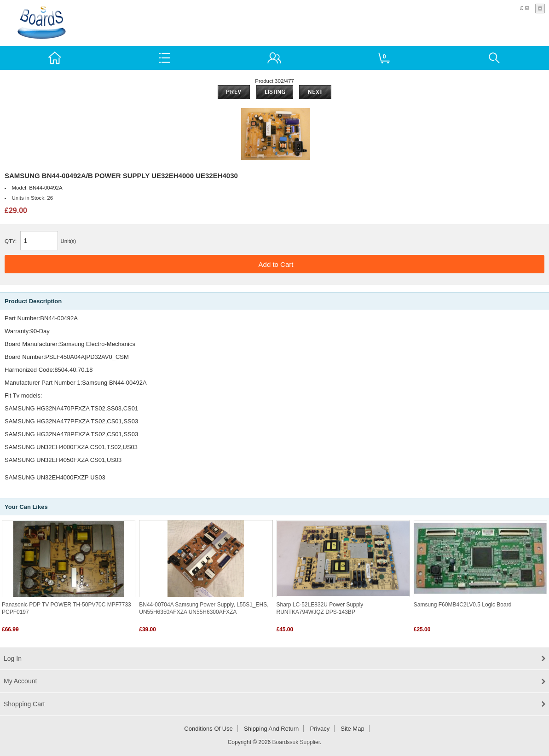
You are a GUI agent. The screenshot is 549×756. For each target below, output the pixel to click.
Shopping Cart (24, 704)
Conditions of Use (208, 729)
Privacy (320, 729)
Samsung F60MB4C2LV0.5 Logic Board (463, 605)
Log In (13, 658)
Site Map (352, 729)
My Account (20, 681)
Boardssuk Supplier (296, 742)
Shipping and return (271, 729)
